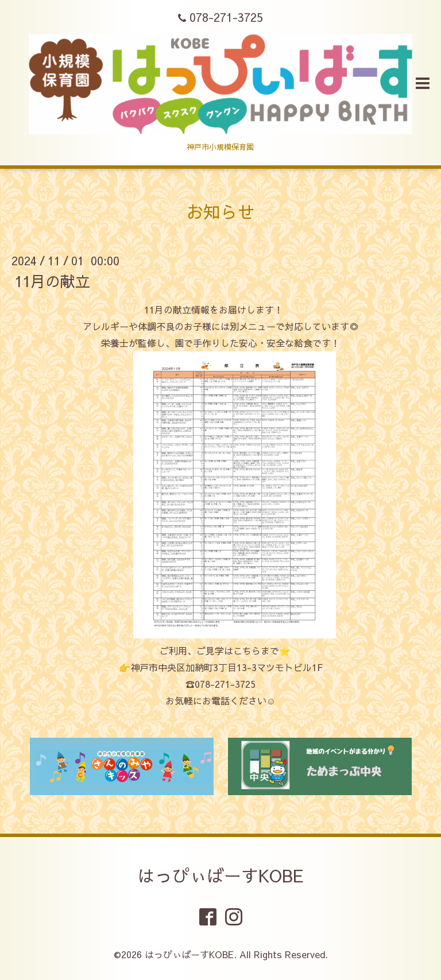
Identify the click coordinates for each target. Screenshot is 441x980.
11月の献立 (52, 281)
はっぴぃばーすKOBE (221, 875)
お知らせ (220, 212)
